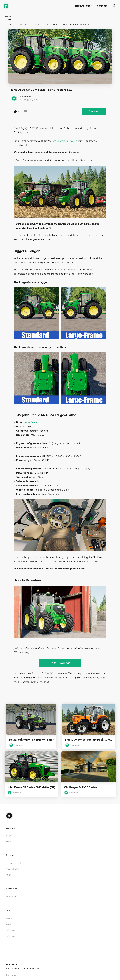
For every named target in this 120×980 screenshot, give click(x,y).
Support (9, 918)
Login (8, 924)
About (9, 842)
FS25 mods (11, 936)
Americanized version (64, 141)
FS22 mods (11, 930)
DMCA (9, 875)
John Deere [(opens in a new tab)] (31, 422)
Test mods (102, 6)
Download (94, 111)
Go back (7, 17)
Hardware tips (83, 6)
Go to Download (60, 663)
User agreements (14, 863)
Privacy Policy (12, 869)
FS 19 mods (11, 897)
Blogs (8, 836)
